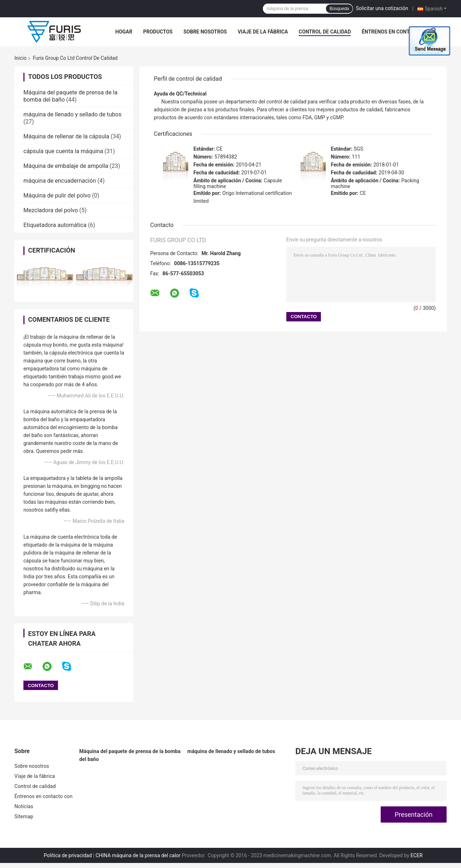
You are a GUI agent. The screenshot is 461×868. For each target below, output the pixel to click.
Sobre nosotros (205, 32)
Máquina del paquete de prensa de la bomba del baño (130, 755)
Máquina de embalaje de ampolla (66, 166)
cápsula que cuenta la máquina (63, 151)
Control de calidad (325, 32)
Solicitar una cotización (382, 8)
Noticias (24, 806)
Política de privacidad (68, 855)
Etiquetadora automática (55, 225)
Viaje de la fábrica (263, 32)
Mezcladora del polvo (51, 210)
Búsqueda (339, 9)
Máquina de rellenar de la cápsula (66, 136)
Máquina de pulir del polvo (57, 195)
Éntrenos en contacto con (398, 32)
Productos (158, 32)
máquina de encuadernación (60, 181)
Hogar (124, 32)
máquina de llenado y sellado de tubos (72, 114)
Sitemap (24, 816)
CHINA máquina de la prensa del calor (138, 855)
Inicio (21, 58)
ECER (417, 855)
